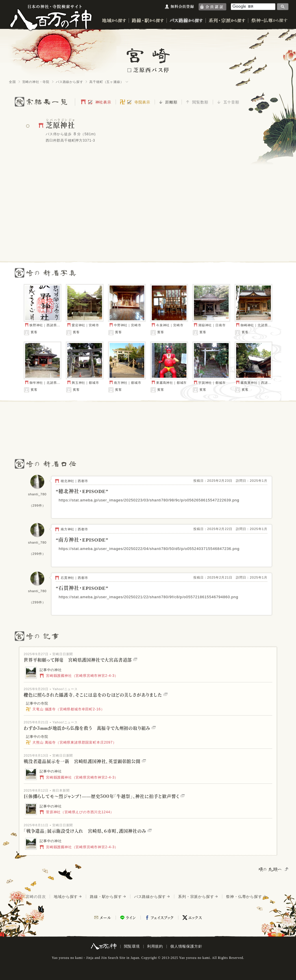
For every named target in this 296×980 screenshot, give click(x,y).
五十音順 (231, 102)
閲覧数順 (200, 102)
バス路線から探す (69, 82)
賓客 (31, 333)
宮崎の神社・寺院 (36, 82)
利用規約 (155, 946)
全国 (12, 82)
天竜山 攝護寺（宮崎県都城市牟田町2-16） (65, 709)
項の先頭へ (271, 869)
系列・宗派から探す (196, 897)
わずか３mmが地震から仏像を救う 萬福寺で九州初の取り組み (90, 728)
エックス (195, 918)
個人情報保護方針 (186, 946)
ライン (131, 918)
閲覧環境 (132, 946)
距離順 (171, 102)
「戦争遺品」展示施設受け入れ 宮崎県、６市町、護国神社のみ (88, 831)
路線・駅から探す (106, 897)
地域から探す (66, 897)
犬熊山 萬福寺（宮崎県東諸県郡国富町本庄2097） (71, 742)
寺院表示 (142, 102)
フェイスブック (162, 918)
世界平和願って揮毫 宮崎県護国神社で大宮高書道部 (81, 660)
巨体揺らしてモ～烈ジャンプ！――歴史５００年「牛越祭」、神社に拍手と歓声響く (104, 796)
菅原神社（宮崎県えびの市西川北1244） (77, 812)
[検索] (253, 7)
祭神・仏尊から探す (244, 897)
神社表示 (103, 102)
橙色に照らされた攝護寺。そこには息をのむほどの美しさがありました (96, 695)
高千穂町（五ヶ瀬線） (106, 82)
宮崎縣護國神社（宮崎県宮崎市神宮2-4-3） (79, 676)
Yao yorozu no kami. (195, 958)
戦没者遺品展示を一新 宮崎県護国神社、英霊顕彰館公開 (85, 762)
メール (105, 918)
